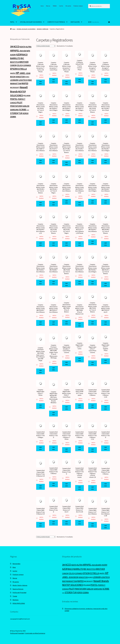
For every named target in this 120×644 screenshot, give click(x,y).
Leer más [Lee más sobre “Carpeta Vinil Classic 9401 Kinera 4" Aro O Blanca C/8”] (40, 525)
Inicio (42, 6)
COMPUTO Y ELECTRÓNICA (56, 22)
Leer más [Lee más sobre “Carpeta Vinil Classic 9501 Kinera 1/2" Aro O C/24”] (80, 523)
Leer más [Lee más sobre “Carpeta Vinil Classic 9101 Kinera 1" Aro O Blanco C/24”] (106, 408)
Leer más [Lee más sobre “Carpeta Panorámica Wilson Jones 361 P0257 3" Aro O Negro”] (80, 121)
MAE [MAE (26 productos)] (30, 80)
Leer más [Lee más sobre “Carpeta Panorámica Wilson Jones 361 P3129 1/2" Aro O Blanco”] (92, 123)
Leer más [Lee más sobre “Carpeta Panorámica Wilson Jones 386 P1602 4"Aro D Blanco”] (67, 323)
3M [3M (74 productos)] (12, 47)
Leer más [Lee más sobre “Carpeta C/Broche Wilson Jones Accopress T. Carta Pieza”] (53, 81)
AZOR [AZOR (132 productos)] (19, 55)
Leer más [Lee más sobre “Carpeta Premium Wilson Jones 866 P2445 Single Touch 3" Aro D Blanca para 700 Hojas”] (53, 369)
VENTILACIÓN (75, 22)
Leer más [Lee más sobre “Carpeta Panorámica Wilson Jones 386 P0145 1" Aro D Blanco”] (80, 283)
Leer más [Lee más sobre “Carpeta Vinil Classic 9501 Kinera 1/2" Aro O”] (67, 523)
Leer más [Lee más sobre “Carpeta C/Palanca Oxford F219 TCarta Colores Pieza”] (80, 80)
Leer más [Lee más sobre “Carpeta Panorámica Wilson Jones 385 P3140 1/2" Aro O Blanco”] (67, 284)
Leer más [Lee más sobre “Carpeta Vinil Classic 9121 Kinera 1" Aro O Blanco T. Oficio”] (67, 450)
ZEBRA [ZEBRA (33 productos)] (13, 117)
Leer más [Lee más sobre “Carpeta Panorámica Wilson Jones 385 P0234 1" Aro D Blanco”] (92, 242)
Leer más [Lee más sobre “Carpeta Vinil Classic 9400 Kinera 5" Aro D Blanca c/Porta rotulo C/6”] (92, 488)
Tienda (15, 596)
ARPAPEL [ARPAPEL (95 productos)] (15, 51)
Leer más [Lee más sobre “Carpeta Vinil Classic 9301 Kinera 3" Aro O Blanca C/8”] (40, 487)
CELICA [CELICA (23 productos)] (20, 65)
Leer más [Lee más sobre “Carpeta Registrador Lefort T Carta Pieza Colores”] (92, 363)
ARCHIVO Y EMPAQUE (43, 29)
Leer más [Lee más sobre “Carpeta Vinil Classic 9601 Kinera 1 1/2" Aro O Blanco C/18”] (106, 527)
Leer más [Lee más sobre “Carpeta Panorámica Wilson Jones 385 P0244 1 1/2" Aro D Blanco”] (106, 244)
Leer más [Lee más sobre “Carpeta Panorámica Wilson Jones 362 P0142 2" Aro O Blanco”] (67, 202)
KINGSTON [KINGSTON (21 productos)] (20, 77)
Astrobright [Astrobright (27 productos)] (25, 51)
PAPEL (12, 22)
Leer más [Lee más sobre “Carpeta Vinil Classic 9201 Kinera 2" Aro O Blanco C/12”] (92, 450)
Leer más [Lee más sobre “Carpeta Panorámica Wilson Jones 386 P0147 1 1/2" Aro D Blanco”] (106, 284)
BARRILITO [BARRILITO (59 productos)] (15, 58)
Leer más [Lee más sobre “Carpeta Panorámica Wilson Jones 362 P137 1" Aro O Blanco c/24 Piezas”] (80, 244)
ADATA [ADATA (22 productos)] (22, 47)
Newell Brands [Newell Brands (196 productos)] (101, 581)
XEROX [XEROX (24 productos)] (26, 113)
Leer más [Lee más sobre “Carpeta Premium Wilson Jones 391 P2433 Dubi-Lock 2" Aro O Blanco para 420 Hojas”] (40, 371)
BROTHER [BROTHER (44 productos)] (24, 62)
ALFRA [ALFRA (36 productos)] (28, 47)
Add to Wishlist (40, 76)
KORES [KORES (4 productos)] (27, 77)
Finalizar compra (78, 6)
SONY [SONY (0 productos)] (28, 110)
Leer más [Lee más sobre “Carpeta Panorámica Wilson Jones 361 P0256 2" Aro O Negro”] (67, 121)
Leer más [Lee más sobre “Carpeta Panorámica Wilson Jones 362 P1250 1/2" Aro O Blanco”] (53, 244)
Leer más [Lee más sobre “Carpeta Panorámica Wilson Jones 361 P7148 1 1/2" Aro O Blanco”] (67, 163)
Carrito (61, 6)
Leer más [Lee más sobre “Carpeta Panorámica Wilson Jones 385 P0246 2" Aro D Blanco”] (40, 283)
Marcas (48, 6)
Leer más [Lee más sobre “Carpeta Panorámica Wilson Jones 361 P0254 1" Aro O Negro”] (53, 121)
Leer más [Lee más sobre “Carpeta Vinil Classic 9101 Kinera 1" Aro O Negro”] (40, 448)
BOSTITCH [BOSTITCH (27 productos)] (15, 62)
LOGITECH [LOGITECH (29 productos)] (23, 80)
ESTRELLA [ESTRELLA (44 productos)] (22, 69)
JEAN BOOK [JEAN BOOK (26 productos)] (73, 577)
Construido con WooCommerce (35, 633)
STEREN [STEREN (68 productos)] (14, 113)
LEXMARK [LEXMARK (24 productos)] (14, 80)
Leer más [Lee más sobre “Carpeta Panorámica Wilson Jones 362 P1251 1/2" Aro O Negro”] (67, 244)
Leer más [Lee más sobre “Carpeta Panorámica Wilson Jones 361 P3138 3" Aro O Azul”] (106, 121)
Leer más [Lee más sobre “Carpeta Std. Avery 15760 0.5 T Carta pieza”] (80, 406)
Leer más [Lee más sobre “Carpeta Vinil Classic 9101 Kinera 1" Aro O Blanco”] (92, 406)
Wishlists (16, 600)
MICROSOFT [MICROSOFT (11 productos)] (15, 88)
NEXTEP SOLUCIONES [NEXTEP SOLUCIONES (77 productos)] (73, 585)
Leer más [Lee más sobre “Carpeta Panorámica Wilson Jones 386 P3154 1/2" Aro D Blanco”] (92, 323)
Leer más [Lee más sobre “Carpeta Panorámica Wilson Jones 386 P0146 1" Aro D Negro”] (92, 283)
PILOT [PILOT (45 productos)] (20, 103)
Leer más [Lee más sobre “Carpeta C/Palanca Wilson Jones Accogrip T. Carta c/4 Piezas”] (92, 83)
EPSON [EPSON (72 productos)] (14, 69)
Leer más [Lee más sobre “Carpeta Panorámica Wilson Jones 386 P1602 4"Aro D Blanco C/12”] (80, 325)
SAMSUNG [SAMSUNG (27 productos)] (14, 110)
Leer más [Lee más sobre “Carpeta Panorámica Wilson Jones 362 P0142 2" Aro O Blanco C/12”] (80, 204)
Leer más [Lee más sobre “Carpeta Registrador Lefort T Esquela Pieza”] (106, 361)
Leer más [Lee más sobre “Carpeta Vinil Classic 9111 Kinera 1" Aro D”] (53, 448)
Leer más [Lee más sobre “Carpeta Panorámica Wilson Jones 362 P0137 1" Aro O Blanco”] (92, 161)
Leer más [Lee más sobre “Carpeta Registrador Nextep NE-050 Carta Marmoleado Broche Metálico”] (53, 414)
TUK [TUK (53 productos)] (20, 113)
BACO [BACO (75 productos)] (25, 55)
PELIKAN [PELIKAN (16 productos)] (27, 96)
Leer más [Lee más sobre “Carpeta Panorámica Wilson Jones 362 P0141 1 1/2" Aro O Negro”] (53, 204)
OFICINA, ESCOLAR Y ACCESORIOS (31, 22)
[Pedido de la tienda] (46, 46)
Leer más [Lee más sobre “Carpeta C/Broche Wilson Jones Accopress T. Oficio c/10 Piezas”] (67, 83)
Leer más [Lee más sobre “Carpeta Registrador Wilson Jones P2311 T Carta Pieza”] (67, 408)
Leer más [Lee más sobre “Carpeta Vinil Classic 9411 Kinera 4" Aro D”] (53, 523)
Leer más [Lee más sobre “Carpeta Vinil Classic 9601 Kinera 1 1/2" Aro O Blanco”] (92, 525)
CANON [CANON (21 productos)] (13, 65)
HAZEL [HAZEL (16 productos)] (13, 73)
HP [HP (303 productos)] (17, 73)
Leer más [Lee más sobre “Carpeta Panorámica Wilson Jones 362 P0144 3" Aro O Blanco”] (106, 202)
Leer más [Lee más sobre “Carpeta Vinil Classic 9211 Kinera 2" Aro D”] (106, 448)
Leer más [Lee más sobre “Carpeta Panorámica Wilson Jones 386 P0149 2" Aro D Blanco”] (40, 323)
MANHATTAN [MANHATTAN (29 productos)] (16, 83)
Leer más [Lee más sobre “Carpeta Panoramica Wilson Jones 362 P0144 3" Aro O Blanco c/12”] (40, 244)
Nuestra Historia (18, 589)
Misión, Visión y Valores (20, 585)
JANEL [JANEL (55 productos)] (22, 73)
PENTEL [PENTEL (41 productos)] (14, 99)
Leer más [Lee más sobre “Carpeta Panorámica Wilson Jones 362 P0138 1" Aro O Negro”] (106, 161)
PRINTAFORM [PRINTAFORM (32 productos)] (16, 106)
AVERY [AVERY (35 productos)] (13, 55)
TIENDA (55, 6)
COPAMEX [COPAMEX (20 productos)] (27, 65)
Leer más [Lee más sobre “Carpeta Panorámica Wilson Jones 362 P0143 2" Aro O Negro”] (92, 202)
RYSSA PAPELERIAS (19, 603)
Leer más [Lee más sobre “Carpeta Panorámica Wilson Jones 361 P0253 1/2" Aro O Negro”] (40, 123)
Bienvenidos (16, 564)
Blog (14, 567)
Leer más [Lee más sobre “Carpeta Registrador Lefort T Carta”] (80, 359)
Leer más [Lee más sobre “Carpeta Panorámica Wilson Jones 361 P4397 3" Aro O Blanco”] (40, 161)
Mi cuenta (68, 6)
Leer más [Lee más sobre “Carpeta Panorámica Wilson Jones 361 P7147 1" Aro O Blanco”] (53, 161)
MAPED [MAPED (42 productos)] (25, 83)
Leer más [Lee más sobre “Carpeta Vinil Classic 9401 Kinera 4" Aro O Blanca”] (106, 485)
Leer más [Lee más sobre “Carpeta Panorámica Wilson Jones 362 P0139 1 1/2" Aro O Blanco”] (40, 204)
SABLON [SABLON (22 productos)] (26, 106)
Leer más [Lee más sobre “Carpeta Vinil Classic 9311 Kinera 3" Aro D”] (67, 485)
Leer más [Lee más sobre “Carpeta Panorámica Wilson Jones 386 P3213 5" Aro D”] (106, 323)
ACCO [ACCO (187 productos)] (16, 46)
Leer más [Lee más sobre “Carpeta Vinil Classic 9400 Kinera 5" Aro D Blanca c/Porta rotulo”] (80, 488)
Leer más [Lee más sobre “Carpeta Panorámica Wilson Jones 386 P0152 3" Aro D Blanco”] (53, 323)
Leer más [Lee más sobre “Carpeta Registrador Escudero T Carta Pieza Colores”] (67, 363)
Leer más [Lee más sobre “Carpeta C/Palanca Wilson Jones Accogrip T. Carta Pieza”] (106, 81)
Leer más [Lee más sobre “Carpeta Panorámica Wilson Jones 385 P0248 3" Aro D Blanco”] (53, 283)
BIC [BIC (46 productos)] (22, 58)
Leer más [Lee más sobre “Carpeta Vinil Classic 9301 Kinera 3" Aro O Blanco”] (53, 484)
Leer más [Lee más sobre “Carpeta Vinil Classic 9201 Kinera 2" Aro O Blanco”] (80, 448)
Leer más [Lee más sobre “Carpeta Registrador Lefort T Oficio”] (40, 406)
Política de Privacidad (19, 593)
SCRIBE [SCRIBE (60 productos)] (23, 110)
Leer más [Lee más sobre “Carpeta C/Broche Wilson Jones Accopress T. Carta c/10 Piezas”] (40, 83)
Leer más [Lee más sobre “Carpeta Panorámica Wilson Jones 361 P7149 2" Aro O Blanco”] (80, 161)
